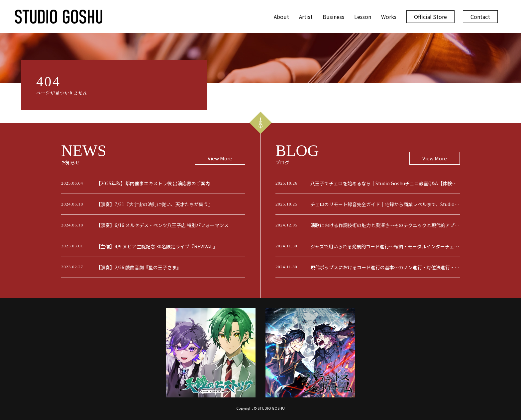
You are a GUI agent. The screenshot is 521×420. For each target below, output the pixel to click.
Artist (306, 17)
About (281, 17)
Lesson (363, 17)
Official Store (430, 17)
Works (389, 17)
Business (333, 17)
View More (220, 158)
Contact (480, 17)
